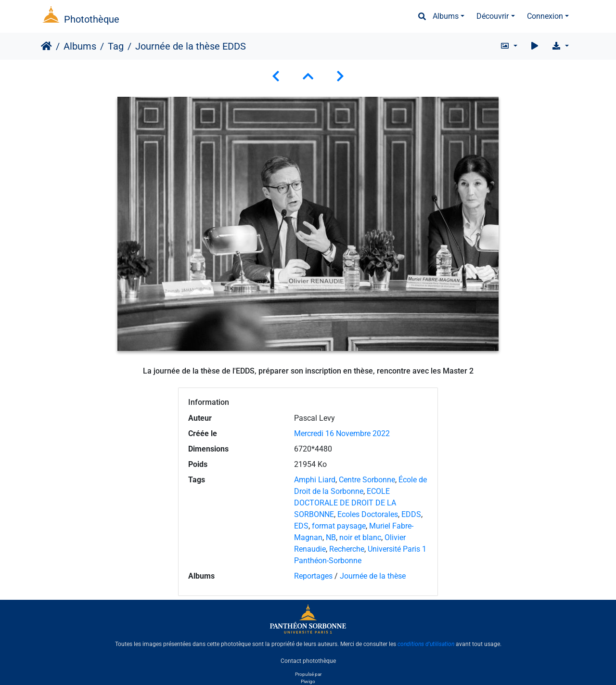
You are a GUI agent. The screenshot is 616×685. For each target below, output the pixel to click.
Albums (446, 16)
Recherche (347, 549)
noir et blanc (360, 537)
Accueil (46, 46)
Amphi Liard (315, 480)
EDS (301, 526)
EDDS (411, 514)
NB (331, 537)
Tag (116, 46)
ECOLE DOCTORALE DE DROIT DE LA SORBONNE (345, 503)
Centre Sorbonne (367, 480)
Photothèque (92, 19)
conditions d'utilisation (426, 644)
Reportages (313, 576)
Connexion (545, 16)
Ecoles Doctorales (368, 514)
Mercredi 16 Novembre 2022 (342, 433)
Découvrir (493, 16)
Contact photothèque (308, 660)
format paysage (339, 526)
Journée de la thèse (373, 576)
